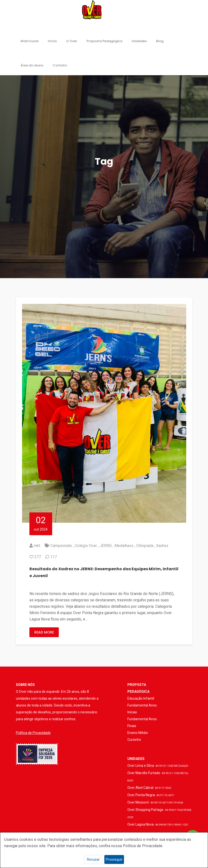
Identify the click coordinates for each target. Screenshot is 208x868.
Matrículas (30, 41)
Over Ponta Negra (151, 795)
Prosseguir (114, 859)
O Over (72, 41)
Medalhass (124, 546)
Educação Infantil (141, 698)
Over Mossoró (155, 802)
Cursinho (134, 740)
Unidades (139, 41)
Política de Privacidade (33, 733)
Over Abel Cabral (149, 788)
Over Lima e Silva (158, 766)
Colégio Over (86, 546)
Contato (60, 65)
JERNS (106, 546)
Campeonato (61, 546)
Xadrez (162, 546)
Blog (160, 41)
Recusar (93, 859)
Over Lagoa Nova (158, 824)
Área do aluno (32, 65)
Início (52, 41)
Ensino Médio (138, 733)
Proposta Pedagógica (104, 41)
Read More (44, 632)
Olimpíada (145, 546)
